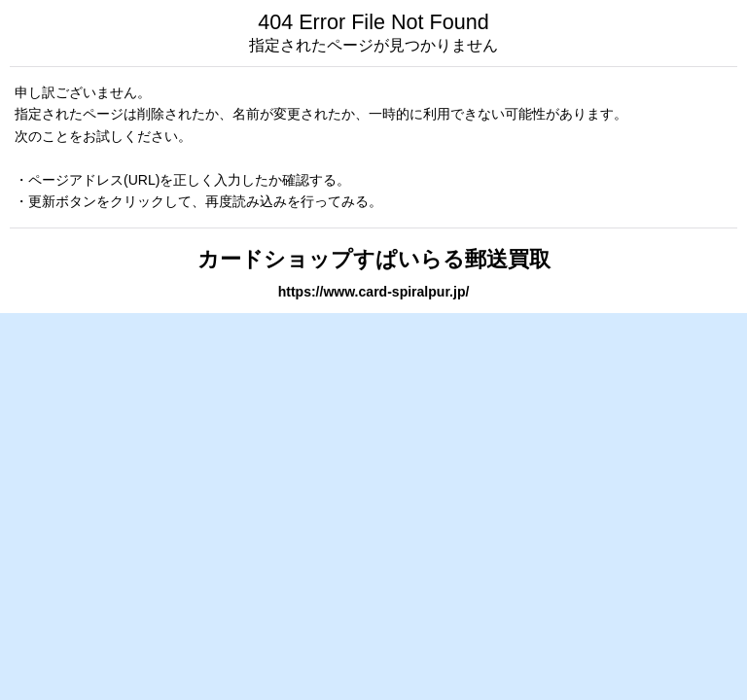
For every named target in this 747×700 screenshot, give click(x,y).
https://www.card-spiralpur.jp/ (374, 292)
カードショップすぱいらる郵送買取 (374, 259)
